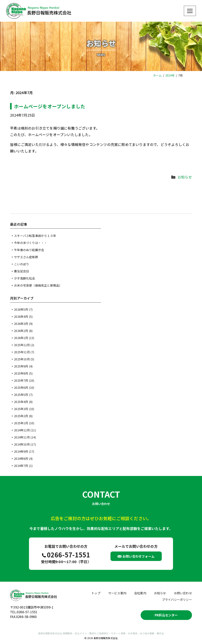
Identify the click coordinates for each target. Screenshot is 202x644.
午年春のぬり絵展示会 (29, 250)
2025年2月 (23, 416)
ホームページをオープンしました (50, 106)
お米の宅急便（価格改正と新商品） (38, 285)
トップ (96, 593)
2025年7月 (24, 380)
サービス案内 (117, 593)
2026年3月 (23, 324)
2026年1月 (24, 338)
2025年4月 (23, 402)
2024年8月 (23, 458)
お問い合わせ (183, 593)
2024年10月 (25, 444)
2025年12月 (24, 345)
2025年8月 (23, 373)
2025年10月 (24, 359)
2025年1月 (24, 423)
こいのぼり (22, 264)
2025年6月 (24, 387)
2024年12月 (25, 430)
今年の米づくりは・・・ (30, 243)
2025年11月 (24, 352)
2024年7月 (23, 466)
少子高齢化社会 (24, 278)
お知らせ (185, 177)
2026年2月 (23, 331)
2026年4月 (23, 316)
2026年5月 (23, 309)
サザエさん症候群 (26, 257)
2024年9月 (24, 451)
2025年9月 (23, 366)
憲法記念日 (22, 271)
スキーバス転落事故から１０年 (35, 236)
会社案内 (140, 593)
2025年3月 (24, 409)
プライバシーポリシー (177, 600)
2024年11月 (25, 437)
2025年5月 (23, 395)
